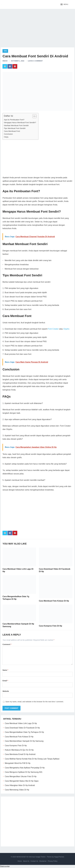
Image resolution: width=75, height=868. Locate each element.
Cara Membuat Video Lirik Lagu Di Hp (21, 723)
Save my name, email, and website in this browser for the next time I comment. (35, 702)
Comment (7, 644)
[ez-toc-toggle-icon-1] (33, 116)
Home (20, 861)
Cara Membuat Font (12, 131)
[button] (64, 5)
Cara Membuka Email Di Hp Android (20, 754)
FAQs (6, 137)
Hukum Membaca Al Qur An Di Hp (19, 750)
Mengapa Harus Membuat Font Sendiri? (20, 122)
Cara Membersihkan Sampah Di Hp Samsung (24, 741)
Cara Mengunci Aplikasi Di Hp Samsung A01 (24, 772)
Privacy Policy (53, 861)
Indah (5, 61)
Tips (5, 51)
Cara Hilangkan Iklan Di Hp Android (20, 785)
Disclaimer (43, 861)
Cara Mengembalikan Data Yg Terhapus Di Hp (24, 732)
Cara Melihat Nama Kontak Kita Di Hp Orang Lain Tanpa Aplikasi (32, 759)
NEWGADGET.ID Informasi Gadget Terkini (31, 857)
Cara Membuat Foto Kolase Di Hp (54, 601)
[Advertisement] (37, 27)
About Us (26, 861)
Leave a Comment (35, 61)
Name (5, 670)
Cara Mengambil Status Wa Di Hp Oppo (22, 781)
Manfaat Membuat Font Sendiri (16, 125)
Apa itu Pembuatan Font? (14, 120)
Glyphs (66, 329)
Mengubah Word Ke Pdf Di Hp (18, 763)
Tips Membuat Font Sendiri (15, 128)
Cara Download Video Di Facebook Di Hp (22, 728)
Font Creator (53, 329)
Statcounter (5, 866)
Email (5, 681)
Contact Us (34, 861)
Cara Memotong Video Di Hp (17, 790)
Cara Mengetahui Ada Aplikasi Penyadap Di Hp (25, 768)
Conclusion (8, 134)
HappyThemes (59, 857)
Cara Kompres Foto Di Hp (51, 626)
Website (6, 691)
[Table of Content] (34, 116)
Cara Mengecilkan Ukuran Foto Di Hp (21, 776)
